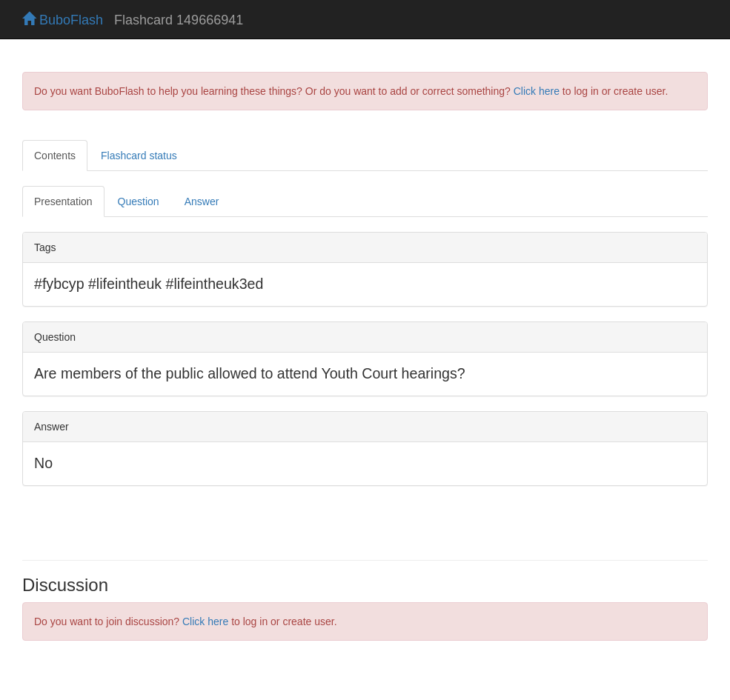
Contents (55, 156)
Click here (537, 91)
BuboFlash (63, 20)
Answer (202, 201)
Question (139, 201)
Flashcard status (139, 156)
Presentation (63, 201)
